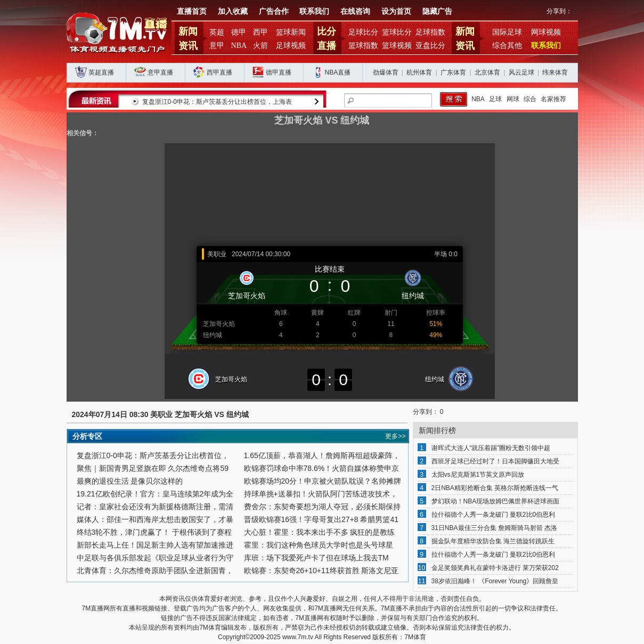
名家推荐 (553, 99)
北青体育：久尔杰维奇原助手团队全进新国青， (155, 570)
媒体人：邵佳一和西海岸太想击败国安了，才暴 (155, 519)
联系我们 (314, 11)
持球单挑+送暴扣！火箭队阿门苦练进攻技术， (321, 494)
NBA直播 (338, 72)
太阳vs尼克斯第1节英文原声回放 (478, 475)
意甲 (217, 46)
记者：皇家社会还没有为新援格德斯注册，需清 (155, 507)
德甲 (239, 32)
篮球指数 (363, 46)
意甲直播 (160, 72)
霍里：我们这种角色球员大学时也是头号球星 (319, 545)
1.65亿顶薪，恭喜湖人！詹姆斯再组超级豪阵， (322, 455)
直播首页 (192, 11)
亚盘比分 (430, 46)
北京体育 (487, 72)
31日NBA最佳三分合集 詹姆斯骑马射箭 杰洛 (495, 528)
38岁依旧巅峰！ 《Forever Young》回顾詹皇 (495, 581)
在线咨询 (355, 11)
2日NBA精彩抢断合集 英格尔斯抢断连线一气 (495, 488)
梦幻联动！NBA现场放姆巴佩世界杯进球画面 (496, 501)
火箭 (260, 46)
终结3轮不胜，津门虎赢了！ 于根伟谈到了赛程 (154, 532)
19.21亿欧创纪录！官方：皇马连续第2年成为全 (155, 494)
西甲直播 (219, 72)
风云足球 (521, 72)
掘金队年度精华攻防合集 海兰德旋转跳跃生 (493, 541)
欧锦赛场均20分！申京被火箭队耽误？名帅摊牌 (323, 481)
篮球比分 (397, 32)
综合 (530, 99)
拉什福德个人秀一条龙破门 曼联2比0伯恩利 (494, 515)
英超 (217, 32)
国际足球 (507, 32)
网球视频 (546, 32)
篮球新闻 (291, 32)
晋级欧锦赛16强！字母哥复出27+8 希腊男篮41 (321, 519)
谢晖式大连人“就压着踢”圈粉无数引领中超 (491, 448)
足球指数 (430, 32)
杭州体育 (419, 72)
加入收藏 (233, 11)
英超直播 (101, 72)
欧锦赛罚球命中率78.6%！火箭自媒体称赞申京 (322, 468)
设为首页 (396, 11)
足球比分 (363, 32)
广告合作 (274, 11)
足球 (495, 99)
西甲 (260, 32)
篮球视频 (397, 46)
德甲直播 (279, 72)
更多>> (395, 436)
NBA (239, 46)
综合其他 (507, 46)
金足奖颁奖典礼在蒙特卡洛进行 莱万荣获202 (495, 568)
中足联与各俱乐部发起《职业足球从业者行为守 (155, 558)
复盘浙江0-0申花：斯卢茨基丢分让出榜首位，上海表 (217, 102)
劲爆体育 (386, 72)
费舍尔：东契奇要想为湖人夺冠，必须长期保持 (322, 507)
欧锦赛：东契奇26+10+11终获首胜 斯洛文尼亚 (321, 570)
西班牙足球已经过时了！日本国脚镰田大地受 (495, 461)
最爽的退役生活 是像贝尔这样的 (130, 481)
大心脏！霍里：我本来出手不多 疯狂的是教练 (320, 532)
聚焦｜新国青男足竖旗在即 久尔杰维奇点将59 (153, 468)
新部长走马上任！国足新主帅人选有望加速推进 (155, 545)
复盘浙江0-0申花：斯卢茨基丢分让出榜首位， (153, 455)
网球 (513, 99)
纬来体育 (555, 72)
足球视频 (291, 46)
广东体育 (453, 72)
